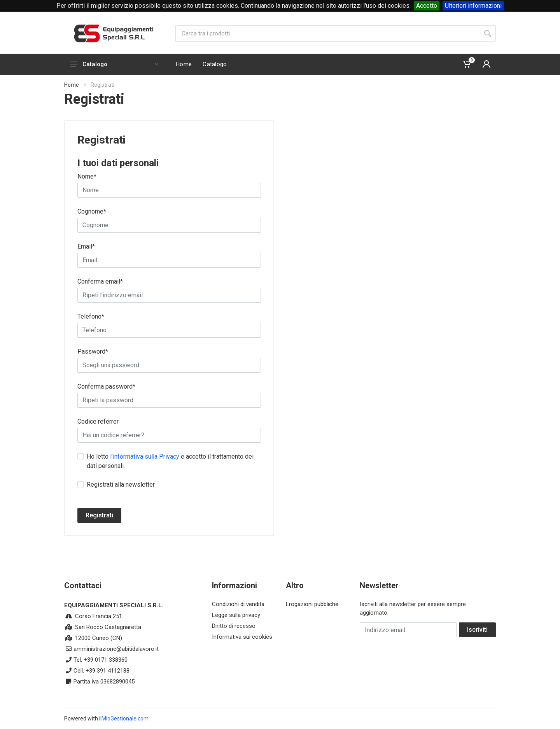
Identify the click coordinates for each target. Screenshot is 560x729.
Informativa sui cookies (242, 637)
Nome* (87, 176)
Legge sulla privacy (236, 615)
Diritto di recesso (234, 626)
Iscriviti (477, 630)
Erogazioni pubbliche (312, 604)
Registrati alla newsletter (121, 485)
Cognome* (92, 211)
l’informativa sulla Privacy (145, 457)
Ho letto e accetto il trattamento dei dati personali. (170, 461)
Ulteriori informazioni (473, 6)
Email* (86, 246)
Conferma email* (100, 281)
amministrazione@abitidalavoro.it (116, 649)
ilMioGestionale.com (124, 718)
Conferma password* (106, 386)
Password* (93, 351)
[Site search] (327, 33)
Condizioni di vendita (238, 604)
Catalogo (114, 64)
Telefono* (91, 316)
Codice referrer (98, 421)
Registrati (99, 515)
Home (72, 85)
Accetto (427, 6)
